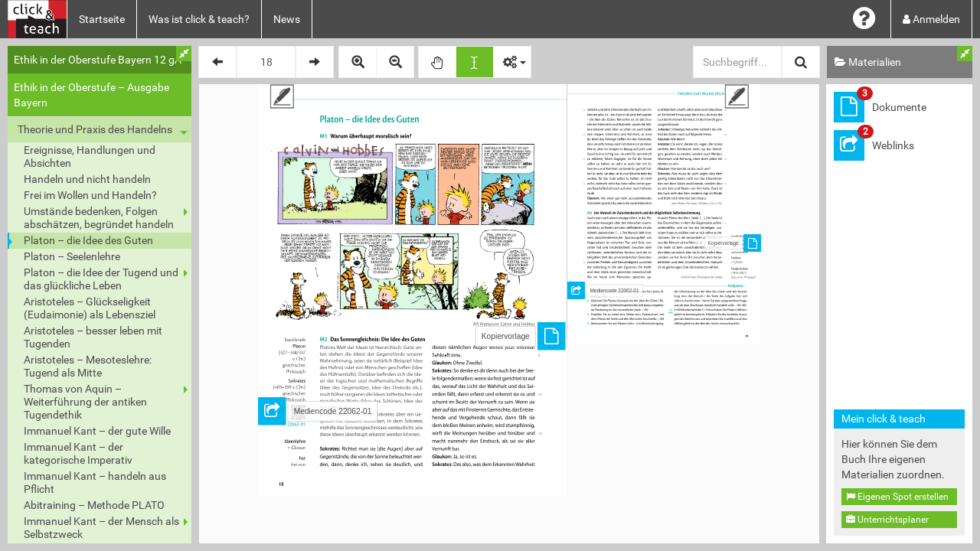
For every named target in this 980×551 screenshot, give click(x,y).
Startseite (102, 19)
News (287, 19)
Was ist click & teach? (199, 19)
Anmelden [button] (931, 19)
